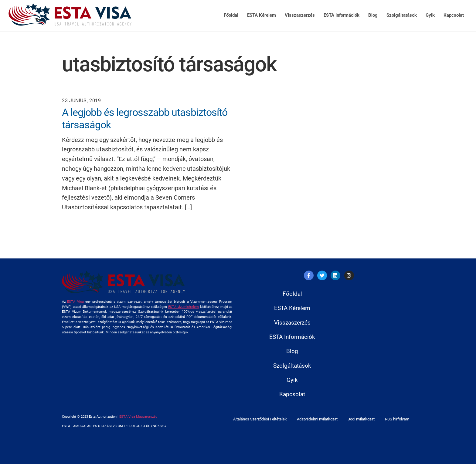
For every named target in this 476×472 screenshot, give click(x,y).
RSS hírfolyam (397, 428)
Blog (373, 15)
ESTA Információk (342, 15)
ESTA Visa (75, 302)
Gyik (430, 15)
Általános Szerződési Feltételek (260, 428)
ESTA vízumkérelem (184, 307)
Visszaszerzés (300, 15)
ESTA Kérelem (262, 15)
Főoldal (231, 15)
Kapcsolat (454, 15)
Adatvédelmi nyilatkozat (317, 428)
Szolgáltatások (402, 15)
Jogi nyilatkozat (361, 428)
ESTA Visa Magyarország (138, 425)
